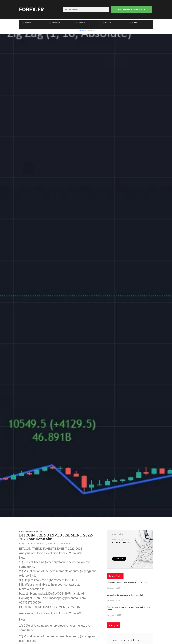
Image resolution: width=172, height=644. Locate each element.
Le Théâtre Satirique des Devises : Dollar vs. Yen (127, 583)
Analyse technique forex (31, 532)
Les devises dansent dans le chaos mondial (125, 595)
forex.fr (31, 10)
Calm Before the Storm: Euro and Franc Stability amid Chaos (129, 608)
